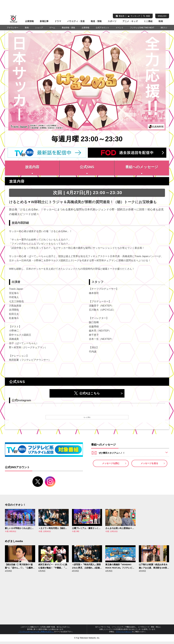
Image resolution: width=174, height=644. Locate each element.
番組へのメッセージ (142, 167)
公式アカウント (102, 28)
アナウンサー (13, 28)
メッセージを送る (149, 467)
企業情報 (29, 21)
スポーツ (112, 21)
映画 (161, 21)
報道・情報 (96, 21)
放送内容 (32, 167)
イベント (120, 28)
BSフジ (164, 28)
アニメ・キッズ (130, 21)
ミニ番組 (148, 21)
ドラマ (58, 21)
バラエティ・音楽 (76, 21)
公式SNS (87, 167)
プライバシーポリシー (124, 634)
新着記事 (44, 21)
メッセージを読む (111, 467)
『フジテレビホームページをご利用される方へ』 (36, 634)
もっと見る (87, 419)
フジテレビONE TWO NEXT (142, 28)
